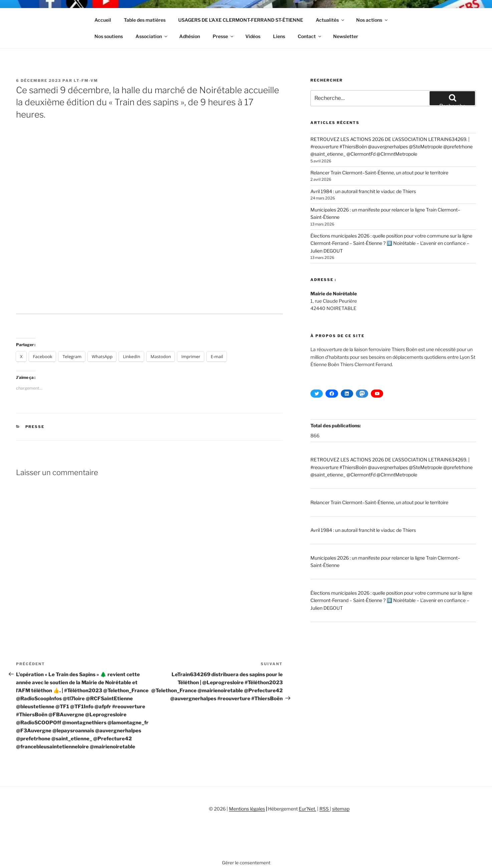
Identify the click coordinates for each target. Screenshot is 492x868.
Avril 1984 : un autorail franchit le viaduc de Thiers (363, 191)
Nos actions (372, 20)
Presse (223, 36)
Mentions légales (247, 809)
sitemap (341, 809)
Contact (310, 36)
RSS (325, 809)
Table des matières (145, 20)
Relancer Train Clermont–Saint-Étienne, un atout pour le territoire (379, 173)
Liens (279, 36)
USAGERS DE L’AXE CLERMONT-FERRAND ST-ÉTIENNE (241, 20)
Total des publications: (336, 425)
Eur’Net (307, 809)
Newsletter (346, 36)
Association (152, 36)
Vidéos (253, 36)
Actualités (330, 20)
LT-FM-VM (86, 81)
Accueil (103, 20)
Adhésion (190, 36)
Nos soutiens (109, 36)
